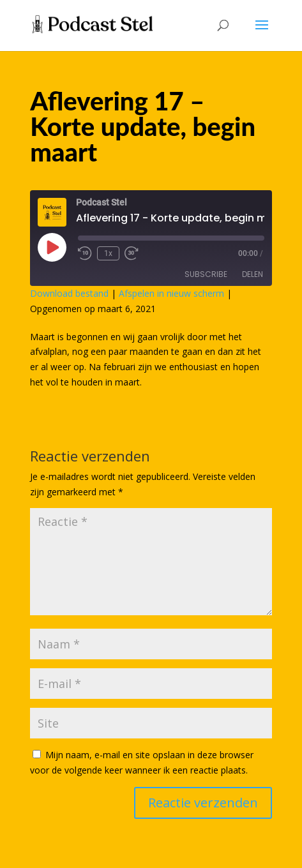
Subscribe (206, 274)
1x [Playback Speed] (108, 253)
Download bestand (69, 293)
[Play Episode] (52, 247)
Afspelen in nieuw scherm (171, 293)
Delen (253, 274)
